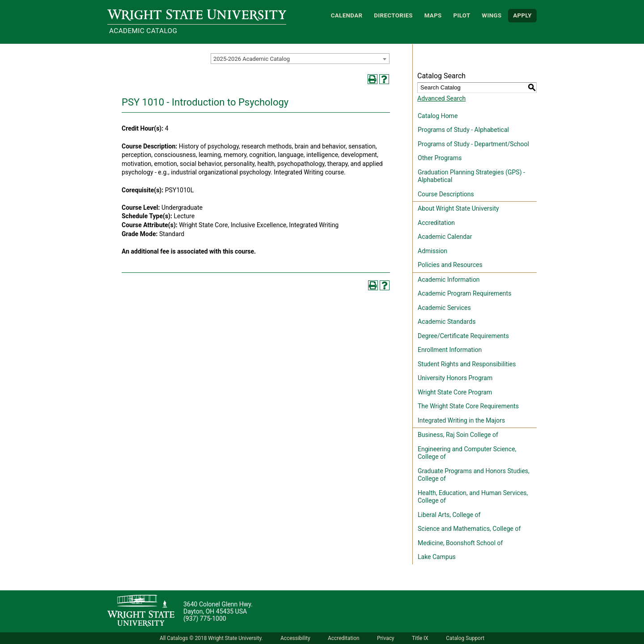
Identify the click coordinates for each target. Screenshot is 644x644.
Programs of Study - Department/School (473, 144)
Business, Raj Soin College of (458, 435)
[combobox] (300, 59)
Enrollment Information (450, 350)
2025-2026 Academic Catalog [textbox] (252, 59)
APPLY (522, 15)
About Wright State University (458, 208)
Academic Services (444, 308)
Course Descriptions (446, 194)
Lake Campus (437, 557)
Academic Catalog (143, 31)
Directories (393, 15)
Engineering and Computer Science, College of (467, 453)
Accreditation (436, 223)
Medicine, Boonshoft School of (460, 543)
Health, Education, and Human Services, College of (473, 497)
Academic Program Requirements (464, 293)
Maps (433, 15)
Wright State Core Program (455, 392)
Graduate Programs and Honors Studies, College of (474, 475)
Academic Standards (447, 322)
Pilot (462, 15)
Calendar (347, 15)
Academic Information (449, 280)
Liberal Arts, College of (449, 515)
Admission (432, 251)
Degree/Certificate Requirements (463, 336)
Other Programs (440, 158)
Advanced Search (441, 98)
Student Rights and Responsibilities (467, 364)
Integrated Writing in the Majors (461, 420)
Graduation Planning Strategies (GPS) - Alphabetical (471, 176)
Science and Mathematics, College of (469, 529)
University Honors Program (455, 378)
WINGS (491, 15)
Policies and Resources (450, 265)
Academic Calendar (445, 237)
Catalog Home (438, 116)
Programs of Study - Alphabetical (463, 130)
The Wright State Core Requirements (468, 406)
